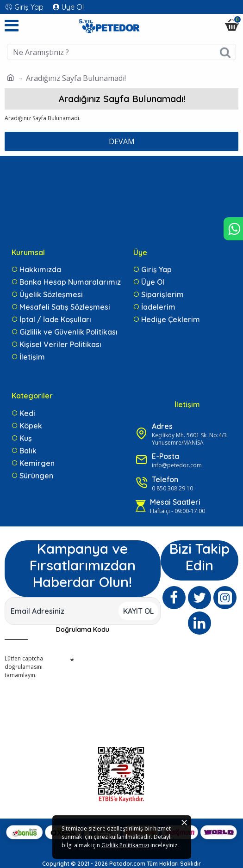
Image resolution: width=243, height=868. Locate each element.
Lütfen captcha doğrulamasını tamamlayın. (24, 667)
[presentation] (69, 698)
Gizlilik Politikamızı (125, 845)
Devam (122, 141)
